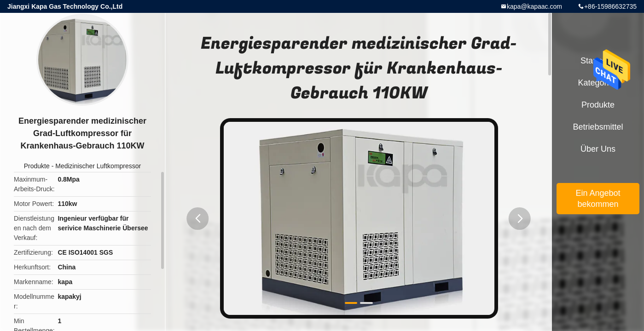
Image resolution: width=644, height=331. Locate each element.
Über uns (598, 149)
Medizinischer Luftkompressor (98, 166)
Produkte (37, 166)
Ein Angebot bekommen (598, 199)
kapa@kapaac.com (534, 6)
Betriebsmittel (598, 127)
